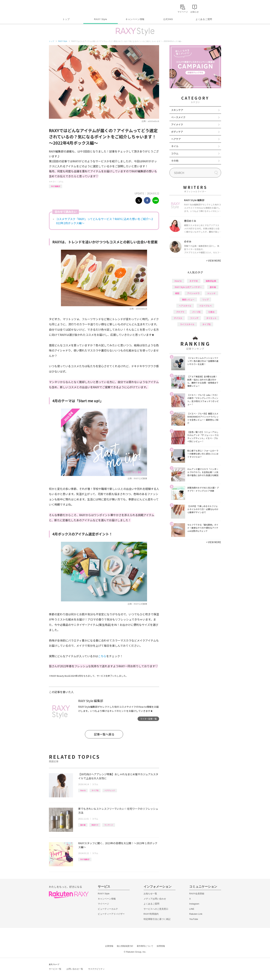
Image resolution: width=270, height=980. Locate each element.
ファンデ (194, 318)
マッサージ (109, 825)
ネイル (175, 146)
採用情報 (161, 946)
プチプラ (180, 312)
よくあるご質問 (204, 19)
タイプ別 (95, 790)
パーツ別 (196, 312)
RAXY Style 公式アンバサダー (188, 287)
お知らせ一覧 (150, 894)
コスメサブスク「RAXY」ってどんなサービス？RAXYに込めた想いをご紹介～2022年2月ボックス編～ (105, 221)
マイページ (103, 904)
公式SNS (168, 19)
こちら (102, 656)
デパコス (178, 318)
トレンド (211, 293)
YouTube (194, 919)
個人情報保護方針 (125, 946)
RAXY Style (100, 19)
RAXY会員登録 (197, 894)
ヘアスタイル (185, 306)
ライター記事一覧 (148, 719)
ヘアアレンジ (110, 790)
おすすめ (194, 281)
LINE (192, 909)
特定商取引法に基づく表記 (157, 919)
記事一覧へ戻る (104, 734)
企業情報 (109, 946)
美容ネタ (95, 825)
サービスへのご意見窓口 (156, 909)
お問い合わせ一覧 (75, 969)
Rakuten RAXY (64, 8)
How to (83, 790)
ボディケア (177, 132)
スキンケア (177, 110)
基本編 (83, 825)
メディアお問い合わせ (155, 899)
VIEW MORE (214, 261)
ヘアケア (176, 139)
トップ (66, 19)
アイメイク (177, 124)
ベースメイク (178, 117)
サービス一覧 (55, 969)
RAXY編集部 (56, 186)
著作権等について (145, 946)
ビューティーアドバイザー (111, 914)
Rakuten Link (196, 914)
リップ (205, 299)
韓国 (177, 293)
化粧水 (211, 312)
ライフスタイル (187, 324)
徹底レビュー (188, 299)
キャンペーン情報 (135, 19)
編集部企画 (211, 281)
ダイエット (211, 318)
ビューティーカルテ (108, 909)
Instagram (194, 904)
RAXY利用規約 (151, 914)
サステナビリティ (96, 969)
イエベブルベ (205, 306)
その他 (175, 161)
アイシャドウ (193, 293)
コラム (61, 182)
